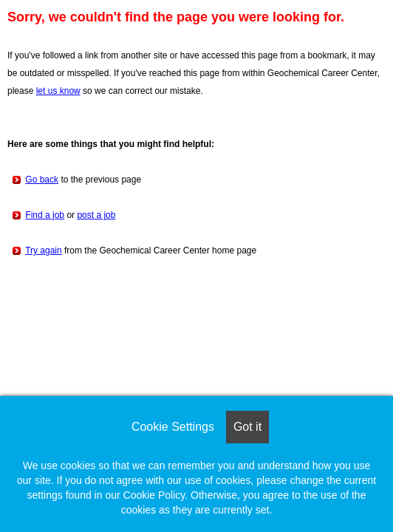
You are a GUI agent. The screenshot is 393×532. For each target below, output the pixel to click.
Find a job (45, 215)
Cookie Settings (173, 427)
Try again (44, 250)
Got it (247, 427)
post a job (96, 215)
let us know (58, 91)
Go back (42, 180)
